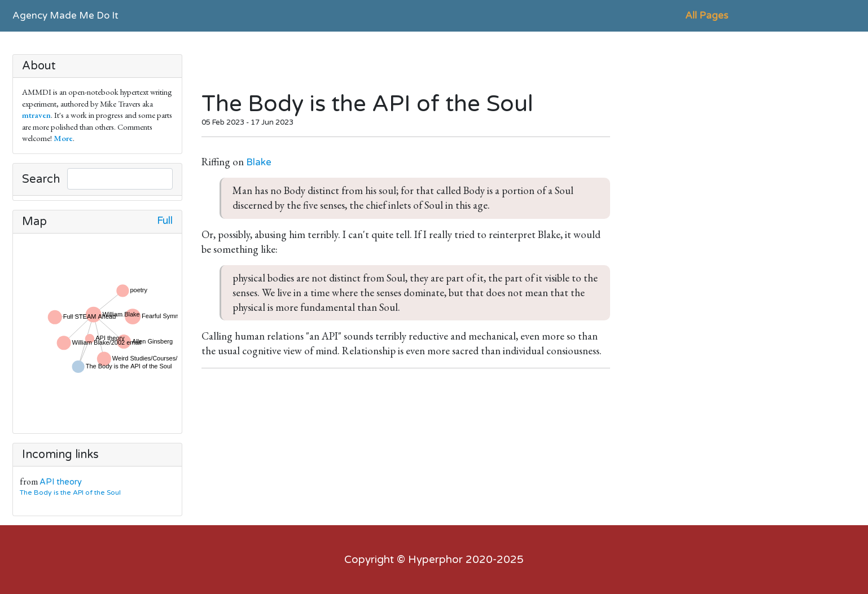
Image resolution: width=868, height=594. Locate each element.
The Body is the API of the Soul (73, 492)
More (63, 138)
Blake (259, 162)
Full (165, 221)
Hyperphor (435, 560)
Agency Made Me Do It (65, 16)
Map (34, 222)
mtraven (36, 115)
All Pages (707, 16)
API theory (61, 482)
